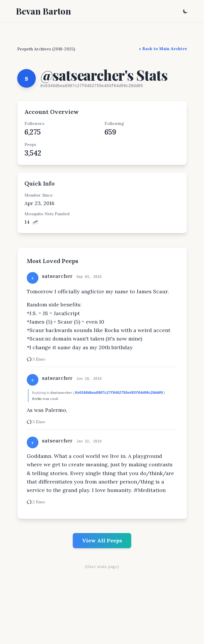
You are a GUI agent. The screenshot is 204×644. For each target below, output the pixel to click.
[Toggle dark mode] (185, 11)
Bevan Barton (44, 11)
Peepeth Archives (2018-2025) (46, 49)
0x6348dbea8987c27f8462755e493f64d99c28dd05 (119, 393)
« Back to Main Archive (163, 49)
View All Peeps (102, 540)
